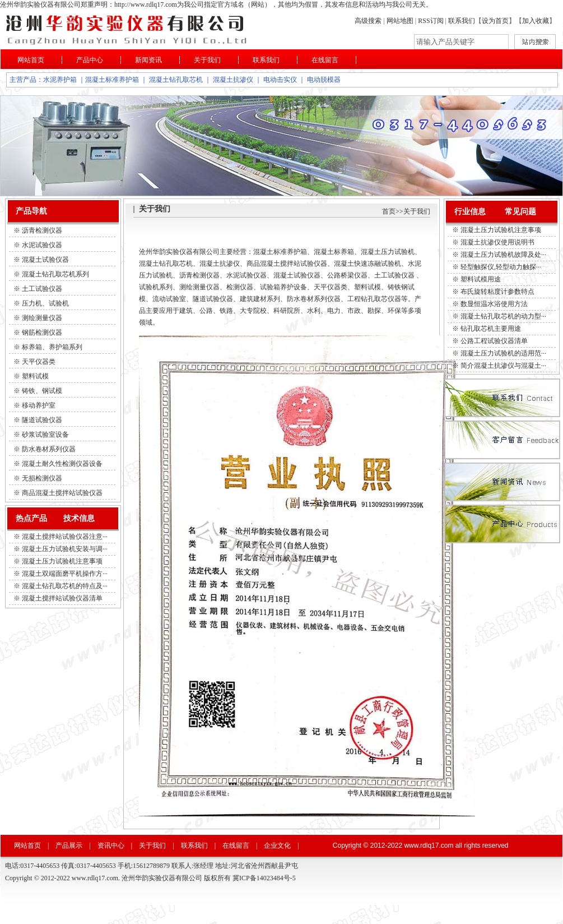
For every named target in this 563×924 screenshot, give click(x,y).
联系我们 (462, 21)
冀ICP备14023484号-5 (264, 878)
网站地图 (400, 21)
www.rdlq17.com (429, 846)
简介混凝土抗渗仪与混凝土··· (503, 366)
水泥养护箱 (60, 80)
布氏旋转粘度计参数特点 (497, 292)
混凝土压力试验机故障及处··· (503, 255)
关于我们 (207, 60)
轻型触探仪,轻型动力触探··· (501, 267)
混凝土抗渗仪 (233, 80)
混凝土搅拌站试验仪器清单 (62, 598)
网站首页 (31, 60)
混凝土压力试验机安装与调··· (65, 549)
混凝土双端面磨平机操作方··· (65, 574)
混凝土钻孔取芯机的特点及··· (65, 586)
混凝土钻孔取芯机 (176, 80)
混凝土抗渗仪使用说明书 (497, 242)
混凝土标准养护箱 (112, 80)
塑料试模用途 (481, 279)
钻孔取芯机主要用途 (491, 329)
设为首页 (495, 21)
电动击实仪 (280, 80)
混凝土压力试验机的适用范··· (503, 353)
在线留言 (325, 60)
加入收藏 (536, 21)
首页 (389, 211)
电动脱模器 (324, 80)
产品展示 (69, 846)
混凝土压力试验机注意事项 (62, 561)
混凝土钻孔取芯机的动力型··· (503, 316)
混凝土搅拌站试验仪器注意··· (65, 537)
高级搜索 (368, 21)
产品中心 (90, 60)
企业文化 (277, 846)
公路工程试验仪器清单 (494, 341)
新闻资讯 (148, 60)
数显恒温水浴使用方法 (494, 304)
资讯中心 (111, 846)
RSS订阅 (431, 21)
